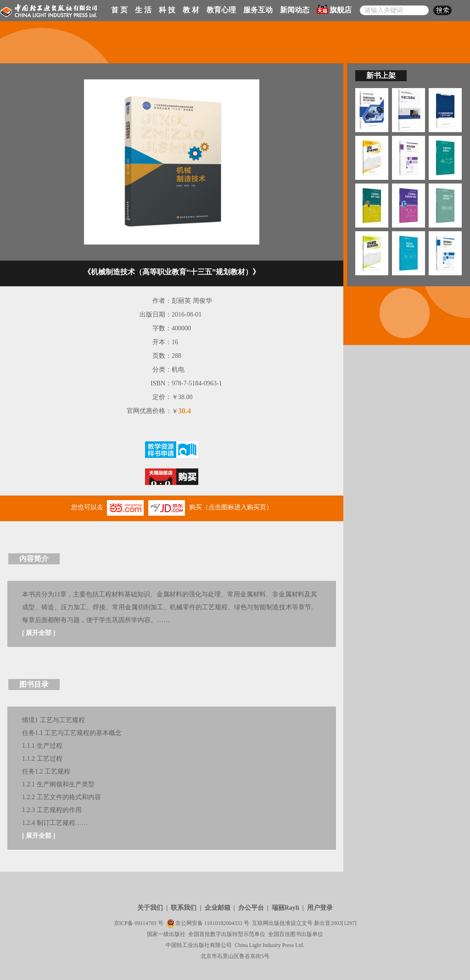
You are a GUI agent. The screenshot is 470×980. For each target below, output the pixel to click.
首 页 (119, 10)
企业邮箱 (218, 908)
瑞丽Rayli (285, 908)
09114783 (145, 923)
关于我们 (150, 908)
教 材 (191, 10)
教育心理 (221, 10)
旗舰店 (334, 9)
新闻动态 (295, 10)
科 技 (167, 10)
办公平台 (251, 908)
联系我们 (184, 908)
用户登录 (320, 908)
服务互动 (258, 10)
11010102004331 (224, 923)
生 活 (143, 10)
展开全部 (39, 633)
